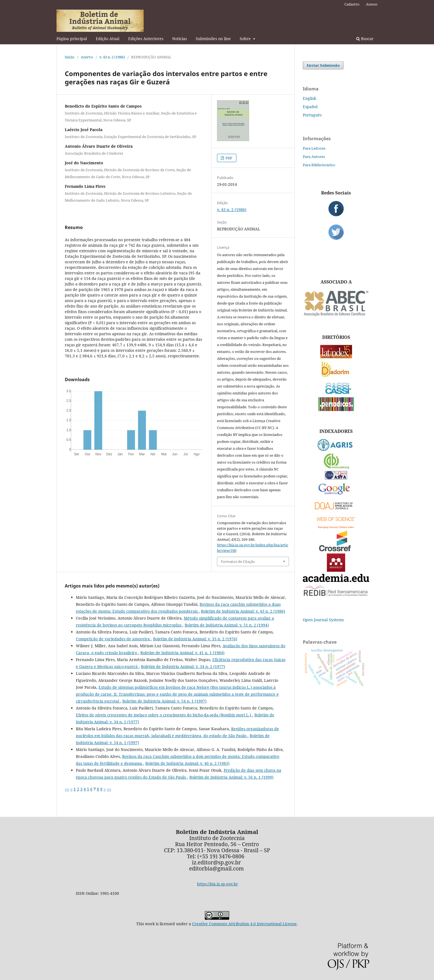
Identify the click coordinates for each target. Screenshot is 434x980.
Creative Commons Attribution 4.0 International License (244, 924)
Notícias (179, 39)
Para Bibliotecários (319, 165)
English (310, 98)
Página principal (72, 39)
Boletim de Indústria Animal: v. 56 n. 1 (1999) (231, 777)
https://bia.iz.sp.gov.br (218, 884)
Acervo (87, 57)
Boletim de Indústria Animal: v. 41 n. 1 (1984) (182, 653)
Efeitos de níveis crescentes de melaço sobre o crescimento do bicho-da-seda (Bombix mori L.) (164, 715)
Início (70, 57)
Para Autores (314, 157)
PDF (229, 158)
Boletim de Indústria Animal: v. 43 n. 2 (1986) (243, 611)
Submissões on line (213, 39)
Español (310, 107)
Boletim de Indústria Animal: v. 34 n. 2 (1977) (183, 666)
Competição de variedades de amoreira (113, 639)
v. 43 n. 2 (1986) (112, 57)
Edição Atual (108, 39)
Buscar (365, 39)
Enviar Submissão (323, 65)
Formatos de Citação (238, 562)
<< (67, 789)
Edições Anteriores (146, 39)
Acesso (372, 4)
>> (109, 789)
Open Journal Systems (323, 620)
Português (312, 115)
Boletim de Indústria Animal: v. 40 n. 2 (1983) (187, 763)
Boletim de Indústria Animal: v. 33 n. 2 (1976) (195, 639)
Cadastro (352, 4)
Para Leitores (314, 148)
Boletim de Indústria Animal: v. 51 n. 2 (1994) (227, 625)
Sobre (246, 39)
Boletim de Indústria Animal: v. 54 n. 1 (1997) (164, 701)
